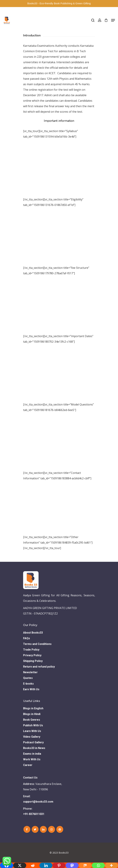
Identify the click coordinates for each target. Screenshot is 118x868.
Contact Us (30, 778)
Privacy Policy (32, 655)
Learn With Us (32, 731)
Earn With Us (31, 689)
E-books (28, 684)
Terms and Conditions (37, 644)
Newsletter (30, 672)
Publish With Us (33, 725)
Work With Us (32, 759)
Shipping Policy (33, 661)
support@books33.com (38, 802)
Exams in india (32, 754)
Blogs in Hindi (32, 714)
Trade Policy (31, 650)
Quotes (28, 678)
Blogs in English (33, 708)
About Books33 (33, 633)
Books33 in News (34, 748)
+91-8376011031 (34, 814)
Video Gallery (32, 737)
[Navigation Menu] (113, 20)
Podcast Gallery (33, 742)
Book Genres (32, 720)
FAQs (27, 638)
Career (28, 765)
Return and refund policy (39, 667)
